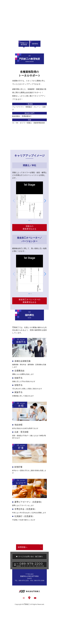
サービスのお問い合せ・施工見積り (31, 557)
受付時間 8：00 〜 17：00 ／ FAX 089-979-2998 (30, 564)
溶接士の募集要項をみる (29, 227)
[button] (29, 220)
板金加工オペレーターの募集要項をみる (29, 301)
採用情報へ (23, 547)
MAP (29, 578)
